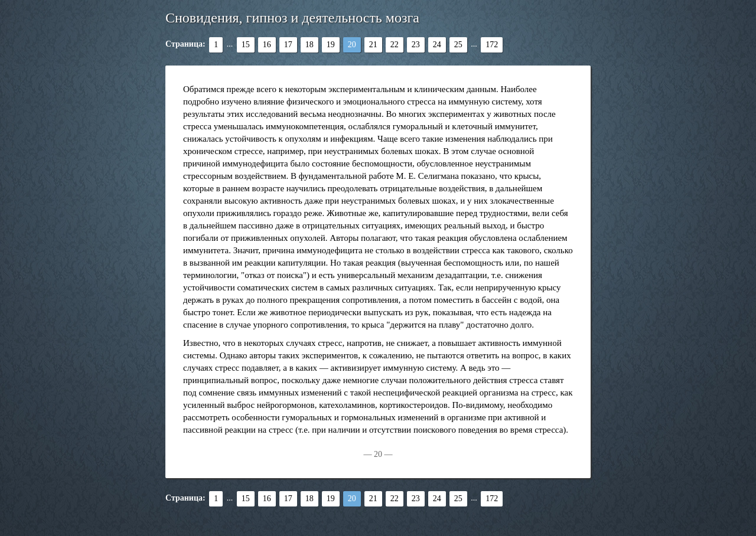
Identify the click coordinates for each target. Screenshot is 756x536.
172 (492, 45)
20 (352, 45)
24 (437, 45)
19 (331, 45)
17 (288, 45)
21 (373, 45)
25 (458, 45)
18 (309, 45)
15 (246, 45)
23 (416, 45)
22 (395, 45)
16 (267, 45)
